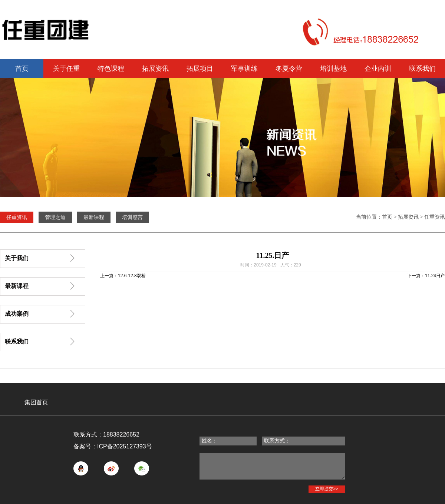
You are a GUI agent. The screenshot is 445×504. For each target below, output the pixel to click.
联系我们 (422, 69)
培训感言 (132, 217)
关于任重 (66, 69)
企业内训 (378, 69)
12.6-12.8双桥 (132, 276)
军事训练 (244, 69)
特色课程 (111, 69)
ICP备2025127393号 (125, 446)
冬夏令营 (289, 69)
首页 (22, 69)
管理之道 (55, 217)
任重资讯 (435, 217)
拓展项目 (200, 69)
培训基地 (333, 69)
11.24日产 (435, 276)
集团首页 (36, 402)
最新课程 (94, 217)
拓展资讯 (155, 69)
